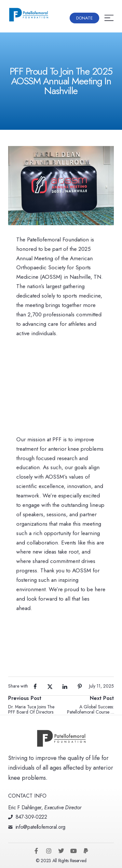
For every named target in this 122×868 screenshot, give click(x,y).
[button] (84, 18)
